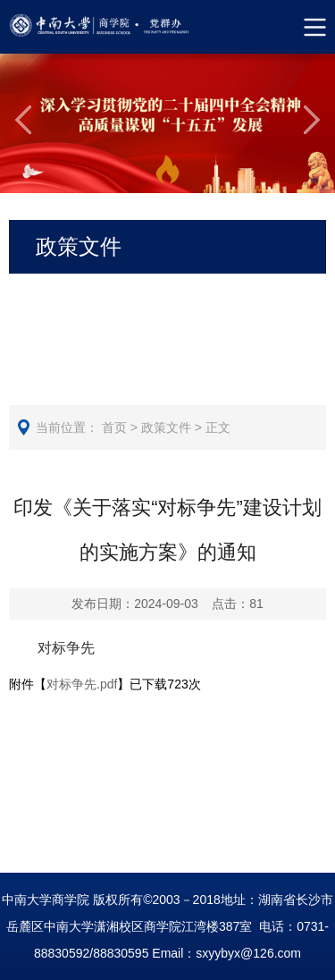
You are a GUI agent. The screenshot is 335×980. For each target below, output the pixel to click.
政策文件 (166, 427)
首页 (114, 427)
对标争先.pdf (82, 684)
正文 (218, 427)
